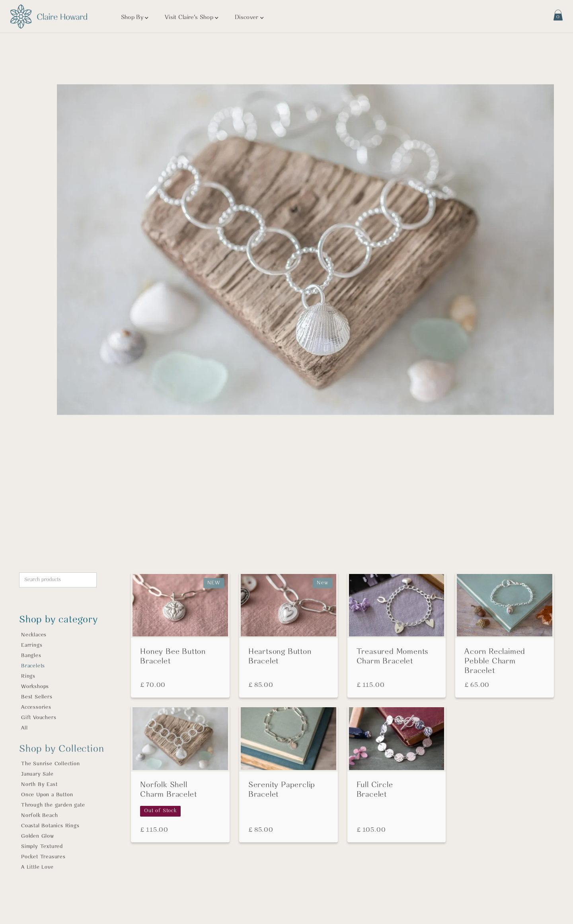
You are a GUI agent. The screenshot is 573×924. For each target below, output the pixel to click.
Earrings (32, 645)
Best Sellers (37, 697)
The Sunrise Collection (51, 764)
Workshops (35, 687)
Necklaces (34, 635)
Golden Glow (38, 836)
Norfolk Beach (39, 816)
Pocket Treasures (43, 857)
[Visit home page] (49, 17)
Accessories (36, 707)
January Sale (37, 774)
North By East (39, 785)
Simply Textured (42, 847)
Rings (28, 676)
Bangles (31, 656)
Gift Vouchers (39, 718)
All (24, 728)
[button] (135, 18)
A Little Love (37, 867)
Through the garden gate (53, 805)
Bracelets (33, 666)
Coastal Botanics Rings (50, 826)
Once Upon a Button (47, 795)
